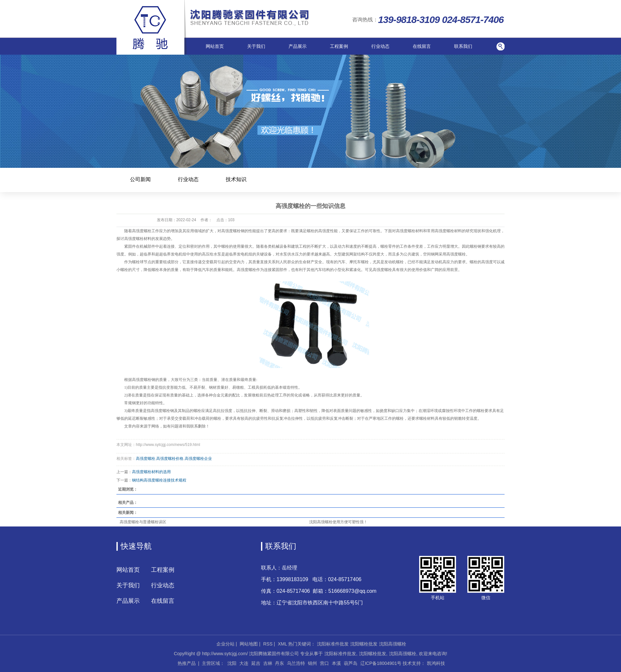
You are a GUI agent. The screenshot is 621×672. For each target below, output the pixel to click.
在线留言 (422, 46)
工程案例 (339, 46)
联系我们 (463, 46)
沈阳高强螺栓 (393, 644)
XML (282, 644)
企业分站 (225, 644)
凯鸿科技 (436, 663)
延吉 (256, 663)
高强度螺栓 (146, 459)
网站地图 (249, 644)
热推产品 (187, 663)
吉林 (268, 663)
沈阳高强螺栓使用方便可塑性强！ (338, 522)
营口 (324, 663)
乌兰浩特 (296, 663)
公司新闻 (140, 179)
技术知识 (236, 179)
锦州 (312, 663)
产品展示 (298, 46)
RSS (268, 644)
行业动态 (380, 46)
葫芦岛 (351, 663)
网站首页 (215, 46)
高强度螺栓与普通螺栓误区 (143, 522)
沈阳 (232, 663)
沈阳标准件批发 (333, 644)
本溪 (336, 663)
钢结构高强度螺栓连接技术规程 (159, 480)
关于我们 (256, 46)
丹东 (279, 663)
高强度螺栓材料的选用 (151, 472)
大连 (244, 663)
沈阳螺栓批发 (364, 644)
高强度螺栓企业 (198, 459)
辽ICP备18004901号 (381, 663)
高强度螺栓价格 (170, 459)
